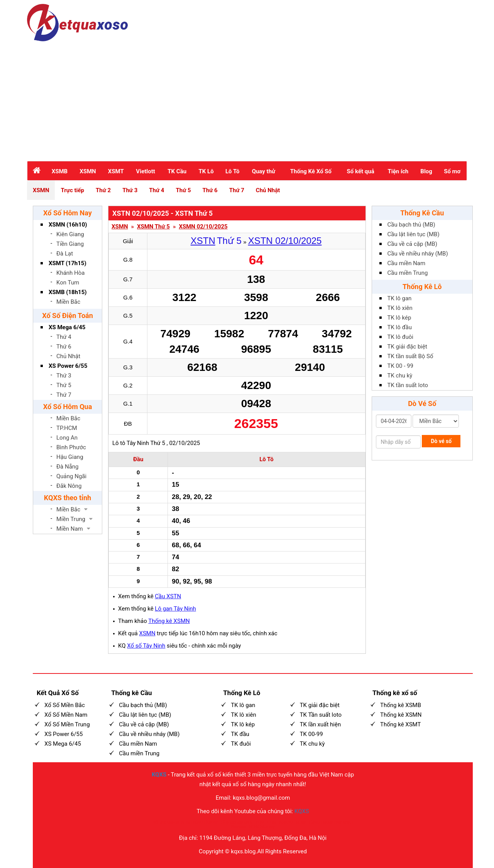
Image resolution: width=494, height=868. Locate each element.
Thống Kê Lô (422, 287)
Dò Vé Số (422, 404)
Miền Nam (70, 529)
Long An (67, 438)
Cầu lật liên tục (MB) (414, 234)
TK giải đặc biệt (407, 347)
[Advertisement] (247, 99)
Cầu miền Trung (408, 273)
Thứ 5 (183, 190)
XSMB (60, 171)
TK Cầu (177, 171)
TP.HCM (67, 428)
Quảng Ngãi (71, 476)
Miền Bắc (68, 302)
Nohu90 (286, 822)
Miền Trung (71, 519)
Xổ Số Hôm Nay (68, 213)
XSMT (116, 171)
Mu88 (327, 822)
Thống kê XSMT (400, 724)
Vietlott (145, 171)
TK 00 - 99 (400, 366)
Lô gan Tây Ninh (175, 609)
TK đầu (240, 734)
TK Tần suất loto (321, 715)
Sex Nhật (343, 822)
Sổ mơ (452, 171)
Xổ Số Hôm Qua (68, 407)
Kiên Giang (70, 234)
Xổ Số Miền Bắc (65, 705)
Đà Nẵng (68, 467)
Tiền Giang (70, 244)
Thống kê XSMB (401, 705)
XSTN (203, 241)
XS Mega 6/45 (67, 327)
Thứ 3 (130, 190)
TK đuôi (241, 744)
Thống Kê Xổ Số (311, 171)
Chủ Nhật (268, 190)
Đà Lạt (65, 254)
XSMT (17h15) (68, 263)
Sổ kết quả (361, 171)
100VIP (212, 822)
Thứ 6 (210, 190)
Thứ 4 (156, 190)
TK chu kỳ (400, 376)
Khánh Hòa (71, 273)
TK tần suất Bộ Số (410, 356)
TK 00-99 (311, 734)
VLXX (260, 822)
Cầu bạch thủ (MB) (411, 225)
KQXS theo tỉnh (68, 498)
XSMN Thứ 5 (153, 227)
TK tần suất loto (408, 385)
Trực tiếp (72, 190)
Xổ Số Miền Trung (67, 724)
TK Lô (206, 171)
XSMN (88, 171)
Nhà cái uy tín (178, 822)
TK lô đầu (400, 327)
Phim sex (239, 827)
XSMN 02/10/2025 (203, 227)
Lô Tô (232, 171)
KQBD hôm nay (262, 827)
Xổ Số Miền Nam (66, 715)
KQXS (159, 775)
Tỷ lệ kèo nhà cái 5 (237, 822)
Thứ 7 (237, 190)
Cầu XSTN (168, 596)
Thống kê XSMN (169, 621)
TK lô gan (400, 298)
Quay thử (264, 171)
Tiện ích (398, 171)
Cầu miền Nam (407, 263)
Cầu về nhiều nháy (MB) (418, 254)
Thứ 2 (103, 190)
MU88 (300, 822)
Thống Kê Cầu (422, 213)
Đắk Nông (69, 486)
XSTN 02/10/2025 (285, 241)
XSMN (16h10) (68, 225)
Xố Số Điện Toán (68, 316)
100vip (314, 822)
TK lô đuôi (400, 337)
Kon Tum (68, 283)
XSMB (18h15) (68, 292)
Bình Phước (71, 447)
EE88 (272, 822)
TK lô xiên (400, 308)
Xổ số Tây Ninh (146, 646)
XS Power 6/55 (68, 366)
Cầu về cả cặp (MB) (412, 244)
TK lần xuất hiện (321, 724)
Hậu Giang (70, 457)
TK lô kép (399, 318)
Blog (426, 171)
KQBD (198, 822)
